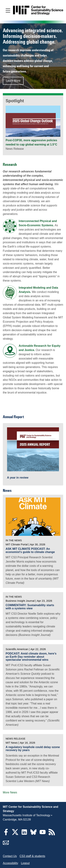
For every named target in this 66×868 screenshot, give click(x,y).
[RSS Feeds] (52, 834)
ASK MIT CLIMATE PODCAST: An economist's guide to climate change (30, 550)
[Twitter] (15, 834)
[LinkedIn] (24, 834)
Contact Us (10, 856)
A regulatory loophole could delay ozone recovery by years (33, 749)
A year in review (18, 478)
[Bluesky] (33, 834)
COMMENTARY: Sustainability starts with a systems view (30, 607)
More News (10, 792)
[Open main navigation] (8, 10)
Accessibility (10, 863)
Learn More (13, 81)
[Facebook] (6, 834)
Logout (25, 863)
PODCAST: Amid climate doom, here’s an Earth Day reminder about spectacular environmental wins (31, 657)
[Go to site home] (38, 10)
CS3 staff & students (32, 856)
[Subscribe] (6, 845)
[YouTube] (43, 834)
